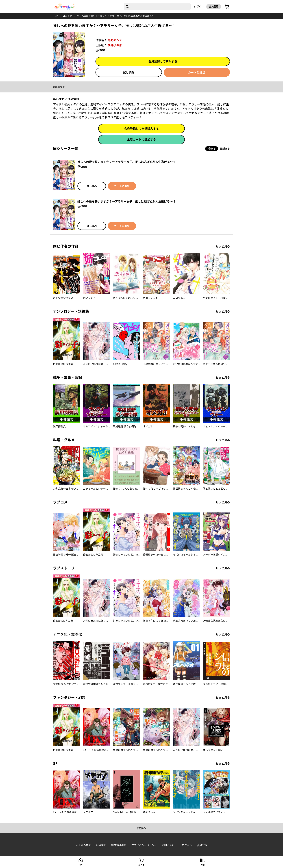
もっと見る (223, 246)
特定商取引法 (119, 845)
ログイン (199, 6)
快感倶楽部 (115, 45)
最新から (225, 149)
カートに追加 (197, 72)
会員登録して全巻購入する (141, 129)
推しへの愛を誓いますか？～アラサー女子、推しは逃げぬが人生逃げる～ (115, 16)
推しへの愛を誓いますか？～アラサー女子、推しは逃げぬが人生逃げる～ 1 (126, 162)
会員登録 (214, 6)
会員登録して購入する (163, 61)
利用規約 (101, 845)
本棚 (202, 865)
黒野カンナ (115, 40)
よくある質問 (83, 845)
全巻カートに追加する (141, 139)
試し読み (129, 72)
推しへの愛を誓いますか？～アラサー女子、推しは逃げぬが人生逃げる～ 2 (126, 201)
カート (141, 865)
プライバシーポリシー (144, 845)
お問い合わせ (169, 845)
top (55, 16)
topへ (142, 828)
